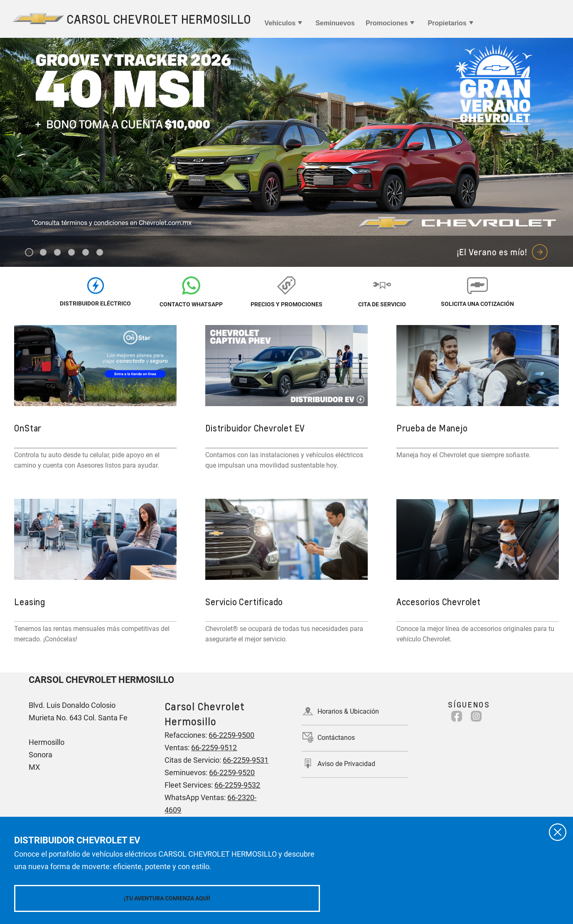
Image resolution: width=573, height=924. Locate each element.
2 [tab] (43, 253)
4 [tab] (72, 253)
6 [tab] (100, 253)
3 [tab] (58, 253)
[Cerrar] (558, 832)
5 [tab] (86, 253)
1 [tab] (29, 253)
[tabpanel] (286, 152)
